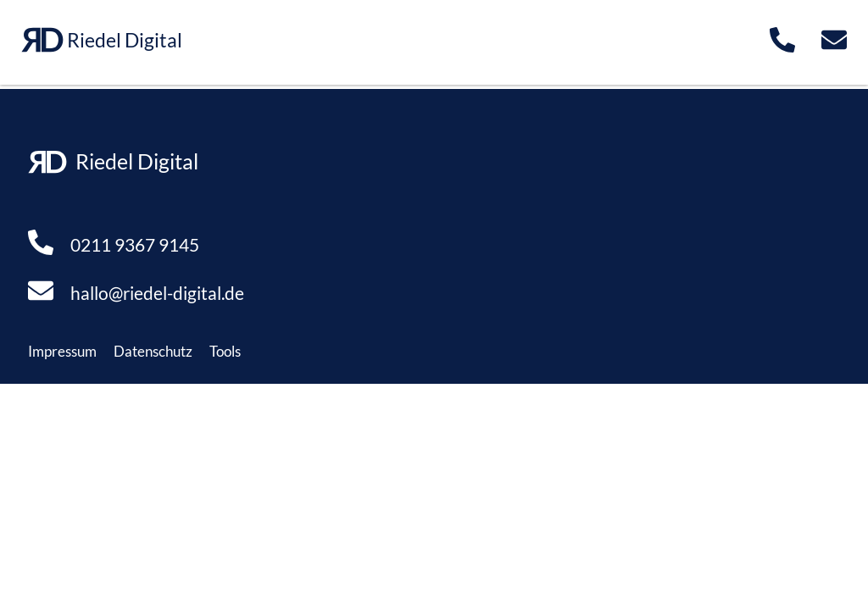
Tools (225, 351)
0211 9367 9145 (135, 244)
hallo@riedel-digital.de (157, 293)
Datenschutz (153, 351)
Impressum (62, 351)
